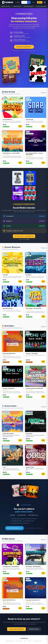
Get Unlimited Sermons (14, 528)
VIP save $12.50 (6, 441)
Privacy (30, 641)
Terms (25, 641)
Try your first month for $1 (24, 47)
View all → (44, 93)
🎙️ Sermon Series (29, 6)
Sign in (34, 2)
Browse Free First (34, 629)
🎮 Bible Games (17, 6)
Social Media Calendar (24, 208)
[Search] (29, 2)
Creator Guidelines (10, 641)
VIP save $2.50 (29, 163)
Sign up (40, 2)
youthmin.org (24, 638)
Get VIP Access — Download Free (24, 236)
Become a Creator (19, 641)
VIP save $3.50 (6, 127)
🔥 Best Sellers (6, 6)
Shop (18, 2)
